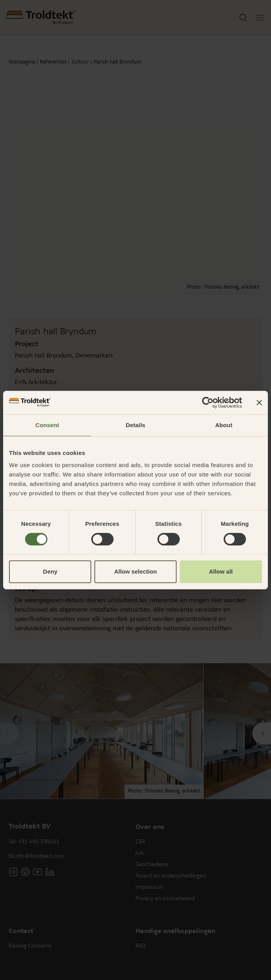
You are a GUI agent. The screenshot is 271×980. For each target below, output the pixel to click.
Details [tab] (135, 425)
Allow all (221, 571)
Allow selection (135, 571)
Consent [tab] (47, 425)
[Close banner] (259, 402)
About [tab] (224, 425)
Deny (50, 571)
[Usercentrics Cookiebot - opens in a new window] (208, 402)
